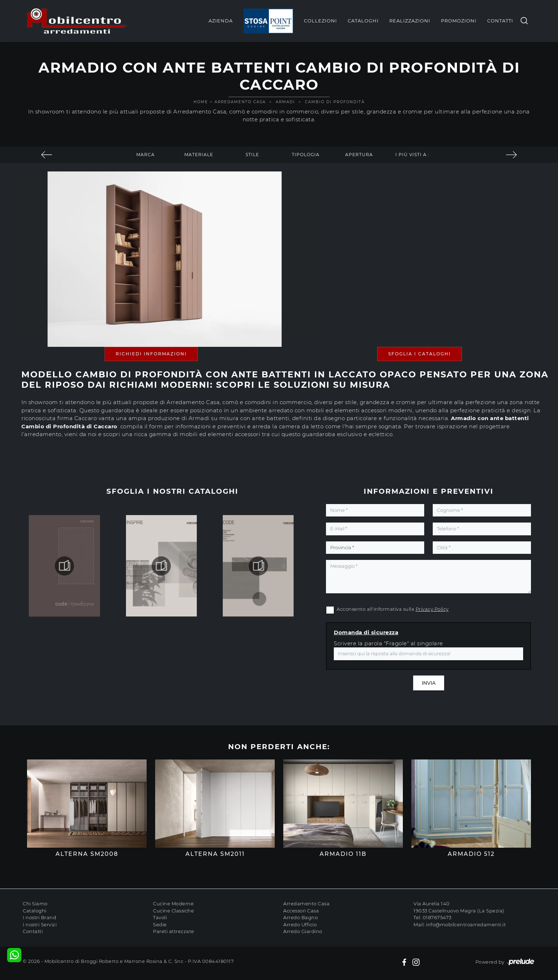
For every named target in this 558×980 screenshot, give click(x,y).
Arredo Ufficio (300, 925)
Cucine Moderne (173, 904)
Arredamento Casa (240, 102)
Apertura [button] (359, 155)
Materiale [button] (199, 155)
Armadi (285, 102)
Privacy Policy (432, 609)
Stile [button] (252, 155)
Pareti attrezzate (174, 931)
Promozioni (459, 21)
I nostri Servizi (40, 925)
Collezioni (320, 21)
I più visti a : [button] (412, 155)
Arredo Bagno (301, 917)
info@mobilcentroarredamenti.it (466, 925)
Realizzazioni (410, 21)
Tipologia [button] (306, 155)
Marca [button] (146, 155)
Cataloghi (363, 21)
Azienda (221, 21)
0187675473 (437, 917)
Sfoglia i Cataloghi (420, 354)
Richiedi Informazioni (151, 354)
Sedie (160, 925)
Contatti (500, 21)
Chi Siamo (35, 904)
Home (201, 102)
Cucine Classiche (173, 911)
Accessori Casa (301, 911)
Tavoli (160, 917)
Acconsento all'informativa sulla (393, 609)
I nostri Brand (40, 917)
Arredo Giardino (303, 931)
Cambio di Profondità (335, 102)
